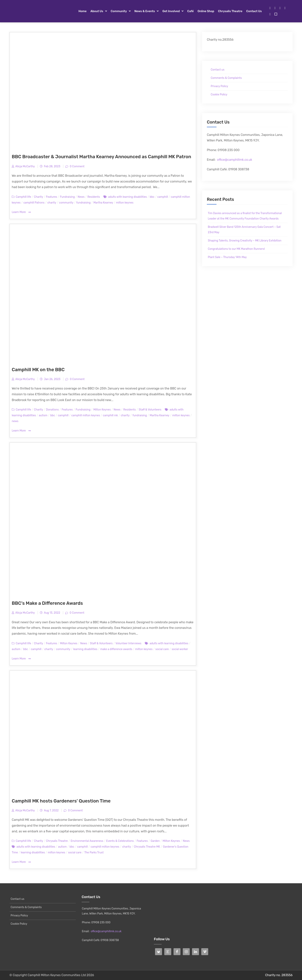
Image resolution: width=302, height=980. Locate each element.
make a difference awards (116, 649)
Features (52, 197)
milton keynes (125, 203)
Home (82, 11)
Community (119, 11)
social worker (180, 649)
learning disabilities (85, 649)
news (15, 421)
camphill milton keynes (86, 415)
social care (162, 649)
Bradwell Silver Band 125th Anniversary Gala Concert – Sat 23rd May (244, 230)
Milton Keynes (102, 410)
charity (52, 203)
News (81, 197)
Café (190, 11)
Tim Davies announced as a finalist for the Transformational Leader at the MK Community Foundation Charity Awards (245, 216)
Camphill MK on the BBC (38, 370)
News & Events (145, 11)
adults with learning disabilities (127, 197)
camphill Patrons (34, 203)
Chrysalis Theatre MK (147, 847)
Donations (52, 410)
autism (43, 415)
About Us (97, 11)
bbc (152, 197)
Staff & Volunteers (150, 410)
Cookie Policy (219, 95)
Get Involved (171, 11)
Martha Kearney (103, 203)
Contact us (254, 11)
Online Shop (206, 11)
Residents (94, 197)
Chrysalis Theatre (230, 11)
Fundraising (67, 197)
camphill (163, 197)
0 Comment (77, 166)
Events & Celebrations (120, 841)
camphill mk (110, 415)
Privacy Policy (219, 86)
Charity (38, 197)
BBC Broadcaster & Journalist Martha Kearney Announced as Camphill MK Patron (102, 157)
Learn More (21, 212)
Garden (155, 841)
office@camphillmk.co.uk (234, 160)
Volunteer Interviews (128, 643)
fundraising (83, 203)
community (66, 203)
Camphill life (23, 197)
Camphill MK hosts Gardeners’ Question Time (61, 801)
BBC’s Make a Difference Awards (47, 603)
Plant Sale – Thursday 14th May (227, 257)
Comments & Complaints (226, 78)
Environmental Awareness (87, 841)
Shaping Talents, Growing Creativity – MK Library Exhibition (245, 241)
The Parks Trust (94, 853)
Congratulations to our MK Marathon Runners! (236, 249)
